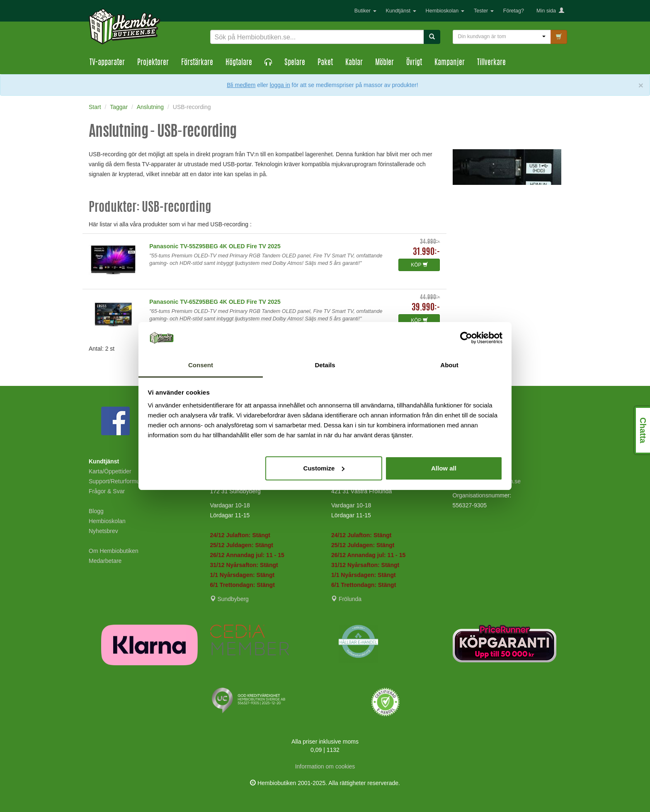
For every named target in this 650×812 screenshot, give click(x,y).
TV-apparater (107, 63)
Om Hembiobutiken (114, 551)
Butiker (365, 11)
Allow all (444, 468)
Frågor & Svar (107, 491)
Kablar (354, 63)
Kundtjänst (401, 11)
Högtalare (239, 63)
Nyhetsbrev (103, 531)
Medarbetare (105, 561)
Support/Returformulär (118, 481)
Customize (324, 468)
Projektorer (153, 63)
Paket (325, 63)
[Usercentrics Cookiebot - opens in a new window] (466, 338)
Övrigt (414, 63)
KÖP (419, 265)
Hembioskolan (445, 11)
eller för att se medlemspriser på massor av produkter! (337, 85)
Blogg (96, 511)
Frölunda (346, 599)
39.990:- (426, 308)
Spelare (295, 63)
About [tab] (449, 365)
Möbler (384, 63)
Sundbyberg (229, 599)
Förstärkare (197, 63)
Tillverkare (491, 63)
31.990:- (426, 252)
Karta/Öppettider (110, 471)
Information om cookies (325, 766)
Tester (484, 11)
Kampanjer (450, 63)
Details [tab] (325, 365)
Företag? (514, 11)
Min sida (550, 11)
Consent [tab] (201, 365)
